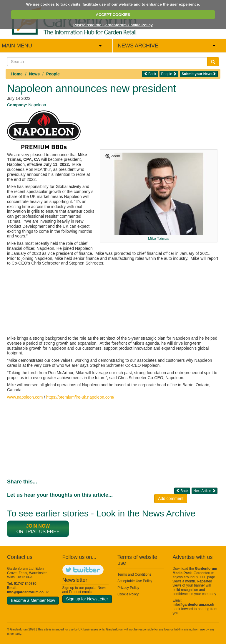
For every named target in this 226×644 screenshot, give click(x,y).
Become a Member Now (33, 600)
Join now (38, 526)
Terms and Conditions (134, 574)
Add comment (171, 498)
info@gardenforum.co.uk (28, 592)
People (53, 74)
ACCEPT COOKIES (113, 15)
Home (17, 74)
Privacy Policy (128, 588)
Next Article (205, 491)
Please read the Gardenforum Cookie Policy (113, 25)
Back (150, 74)
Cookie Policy (128, 594)
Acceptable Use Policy (135, 581)
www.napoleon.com (25, 397)
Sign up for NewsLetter (87, 599)
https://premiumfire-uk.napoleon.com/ (80, 397)
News (35, 74)
